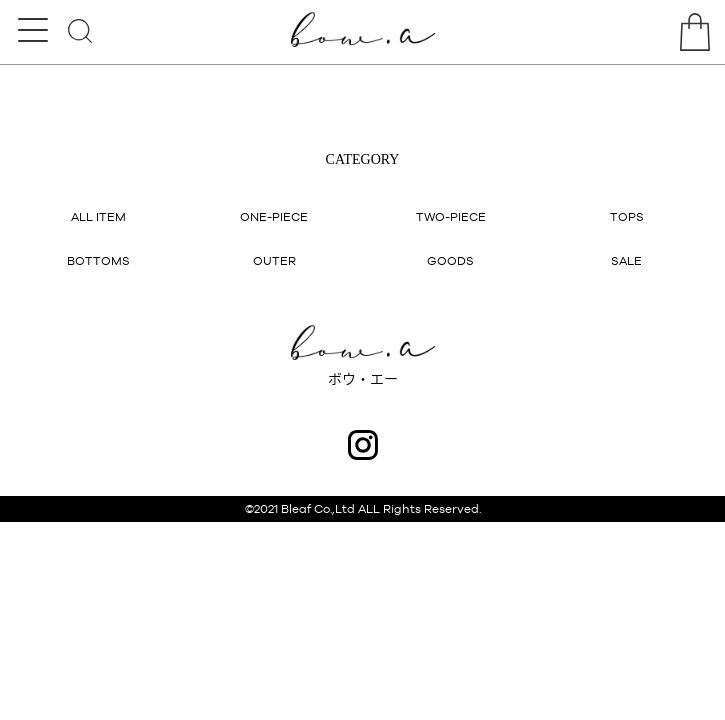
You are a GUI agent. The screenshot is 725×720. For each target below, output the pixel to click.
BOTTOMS (98, 261)
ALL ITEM (98, 217)
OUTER (274, 261)
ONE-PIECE (274, 217)
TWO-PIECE (451, 217)
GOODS (450, 261)
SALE (626, 261)
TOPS (627, 217)
